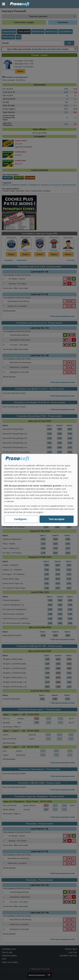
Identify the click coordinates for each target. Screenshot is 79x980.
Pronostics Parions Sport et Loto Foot (20, 4)
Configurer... (21, 519)
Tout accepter (57, 519)
